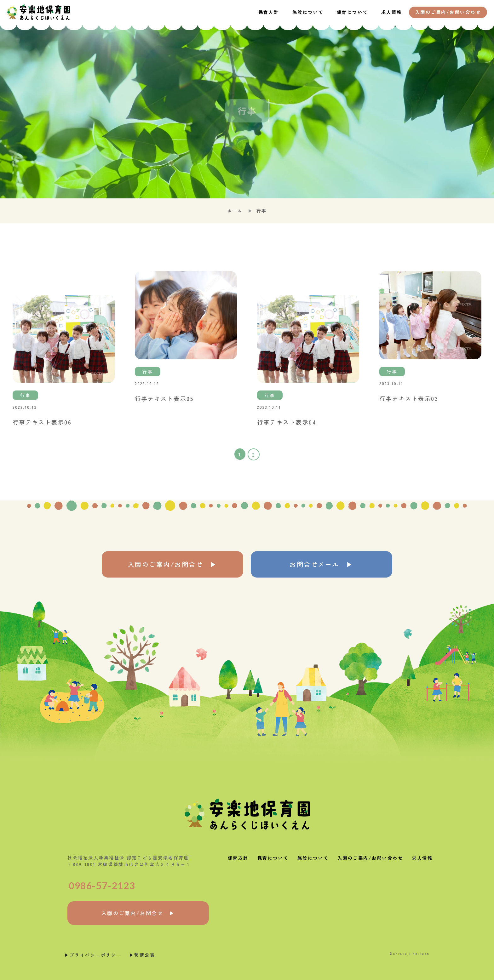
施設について (308, 12)
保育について (352, 12)
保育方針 (269, 12)
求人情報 (392, 12)
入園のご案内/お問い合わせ (370, 858)
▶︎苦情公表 (142, 955)
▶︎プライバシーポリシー (93, 955)
